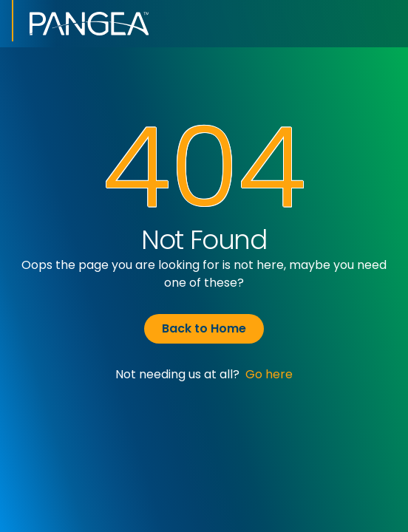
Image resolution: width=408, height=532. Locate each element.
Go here (269, 374)
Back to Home (204, 328)
